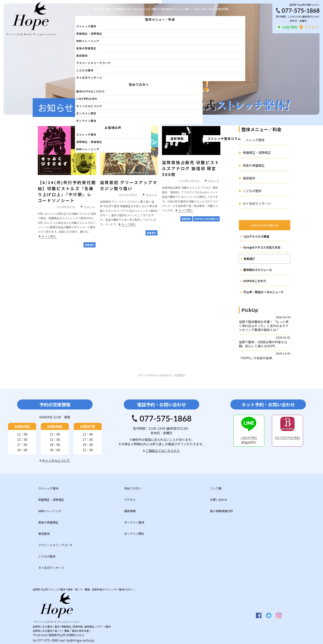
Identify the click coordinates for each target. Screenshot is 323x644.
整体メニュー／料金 (160, 19)
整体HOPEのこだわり (91, 91)
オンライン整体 (86, 121)
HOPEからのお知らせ (265, 225)
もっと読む (49, 237)
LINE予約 (290, 27)
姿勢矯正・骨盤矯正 (89, 142)
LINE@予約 (249, 438)
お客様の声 (113, 128)
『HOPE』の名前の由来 (255, 358)
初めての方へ (139, 84)
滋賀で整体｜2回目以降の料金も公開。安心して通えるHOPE (263, 344)
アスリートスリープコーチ (93, 63)
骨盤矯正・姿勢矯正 (89, 33)
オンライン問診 (86, 113)
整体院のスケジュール (258, 270)
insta (279, 615)
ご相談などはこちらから (163, 451)
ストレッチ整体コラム (224, 138)
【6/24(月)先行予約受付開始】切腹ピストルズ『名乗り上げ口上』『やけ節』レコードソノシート (67, 191)
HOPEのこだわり (255, 281)
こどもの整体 (85, 70)
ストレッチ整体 (86, 26)
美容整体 (82, 55)
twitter (269, 615)
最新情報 (177, 138)
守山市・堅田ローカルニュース (263, 292)
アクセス (312, 27)
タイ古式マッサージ (89, 77)
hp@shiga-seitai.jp (80, 640)
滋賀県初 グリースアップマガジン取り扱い (129, 185)
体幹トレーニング (88, 41)
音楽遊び (249, 259)
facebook (259, 615)
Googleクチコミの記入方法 (262, 248)
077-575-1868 (48, 640)
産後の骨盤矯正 (86, 48)
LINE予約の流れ (87, 99)
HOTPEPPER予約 (287, 438)
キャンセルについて (89, 106)
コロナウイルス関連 (256, 237)
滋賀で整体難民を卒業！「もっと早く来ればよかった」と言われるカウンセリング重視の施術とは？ (264, 326)
